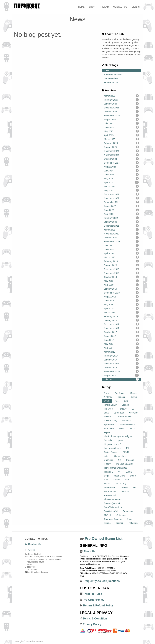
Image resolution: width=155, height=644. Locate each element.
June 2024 (121, 174)
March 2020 (121, 257)
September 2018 (121, 293)
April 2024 (121, 182)
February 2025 (121, 143)
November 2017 (121, 328)
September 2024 (121, 163)
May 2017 (121, 344)
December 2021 (121, 226)
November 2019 (121, 273)
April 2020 (121, 253)
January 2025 (121, 147)
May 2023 (121, 190)
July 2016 (121, 379)
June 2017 (121, 340)
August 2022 (121, 206)
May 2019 (121, 281)
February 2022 (121, 218)
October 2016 (121, 367)
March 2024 (121, 186)
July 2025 (121, 123)
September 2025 (121, 115)
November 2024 (121, 155)
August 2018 (121, 297)
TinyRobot (31, 550)
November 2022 (121, 198)
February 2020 (121, 261)
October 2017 (121, 332)
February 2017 (121, 356)
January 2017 (121, 360)
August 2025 (121, 119)
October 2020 (121, 237)
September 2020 (121, 241)
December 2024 (121, 151)
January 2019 (121, 289)
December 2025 (121, 108)
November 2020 (121, 234)
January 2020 (121, 265)
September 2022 (121, 202)
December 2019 (121, 269)
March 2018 (121, 312)
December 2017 (121, 324)
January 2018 (121, 320)
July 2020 (121, 245)
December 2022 (121, 194)
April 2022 (121, 214)
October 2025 (121, 111)
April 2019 (121, 285)
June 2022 (121, 210)
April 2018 (121, 308)
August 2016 (121, 375)
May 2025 (121, 131)
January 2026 (121, 104)
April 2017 (121, 348)
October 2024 (121, 159)
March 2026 (121, 96)
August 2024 (121, 167)
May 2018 (121, 304)
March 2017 (121, 352)
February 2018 (121, 316)
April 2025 (121, 135)
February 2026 (121, 100)
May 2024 (121, 178)
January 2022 (121, 222)
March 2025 (121, 139)
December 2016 (121, 363)
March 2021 (121, 230)
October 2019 (121, 277)
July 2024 (121, 171)
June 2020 (121, 249)
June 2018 (121, 300)
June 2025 (121, 127)
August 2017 (121, 336)
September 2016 (121, 371)
